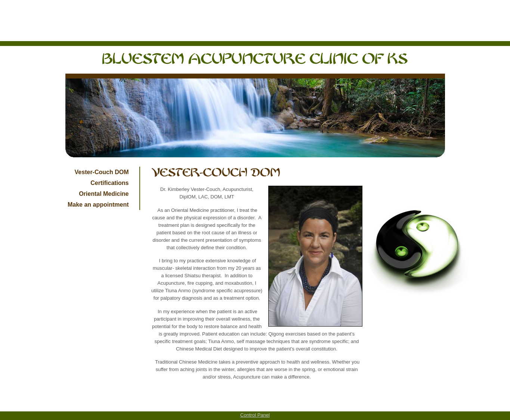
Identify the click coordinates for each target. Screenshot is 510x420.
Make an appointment (98, 205)
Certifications (109, 183)
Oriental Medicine (104, 194)
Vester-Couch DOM (102, 172)
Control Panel (255, 415)
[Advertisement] (255, 21)
